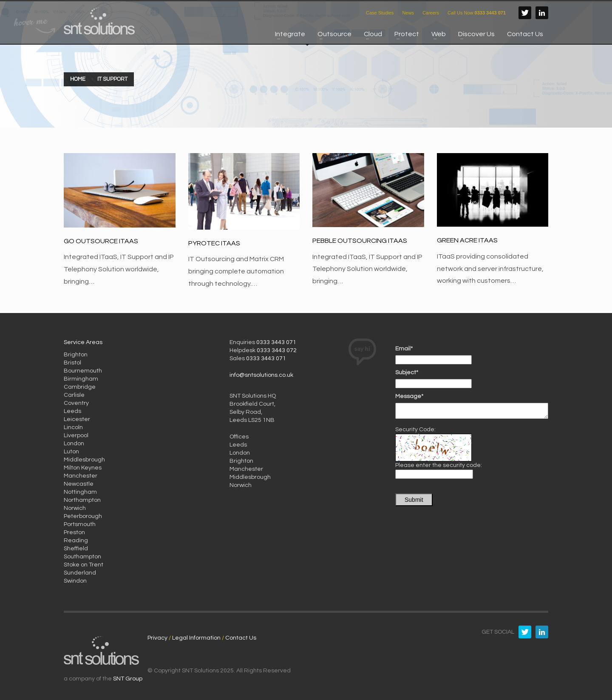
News (408, 13)
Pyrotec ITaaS (214, 243)
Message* (409, 396)
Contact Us (241, 638)
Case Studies (380, 13)
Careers (431, 13)
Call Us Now (477, 13)
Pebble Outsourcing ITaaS (360, 241)
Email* (404, 349)
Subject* (407, 373)
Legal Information (196, 638)
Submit (414, 500)
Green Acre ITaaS (467, 240)
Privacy (157, 638)
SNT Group (128, 679)
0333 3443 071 (276, 342)
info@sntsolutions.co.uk (261, 375)
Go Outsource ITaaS (101, 241)
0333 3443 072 (277, 350)
